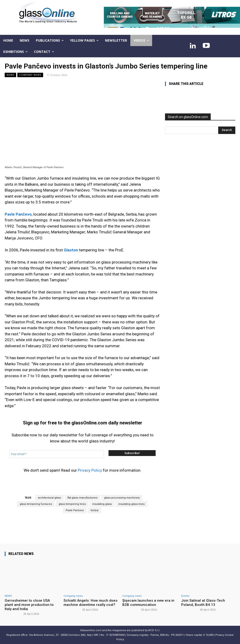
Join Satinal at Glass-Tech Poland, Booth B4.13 (203, 603)
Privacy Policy (90, 470)
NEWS (10, 75)
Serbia (94, 510)
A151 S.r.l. (154, 630)
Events (185, 596)
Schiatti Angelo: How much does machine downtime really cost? (90, 603)
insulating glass (102, 504)
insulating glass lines (131, 504)
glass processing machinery (122, 498)
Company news (30, 75)
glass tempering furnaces (36, 504)
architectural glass (49, 498)
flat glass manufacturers (82, 498)
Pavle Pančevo (75, 510)
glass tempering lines (72, 504)
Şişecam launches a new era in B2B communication (148, 603)
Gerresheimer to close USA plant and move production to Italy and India (29, 605)
